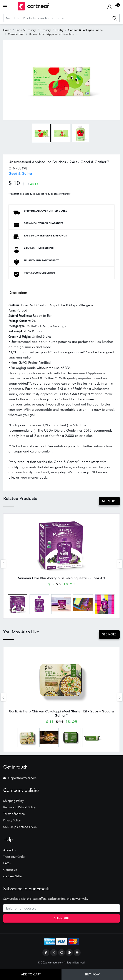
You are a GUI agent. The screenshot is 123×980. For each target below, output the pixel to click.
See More (109, 501)
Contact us (10, 870)
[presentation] (3, 564)
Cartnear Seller (13, 876)
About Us (9, 850)
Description (18, 292)
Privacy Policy (12, 820)
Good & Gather (20, 173)
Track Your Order (14, 857)
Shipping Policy (13, 801)
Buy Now (92, 974)
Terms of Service (14, 814)
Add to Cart (31, 974)
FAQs (7, 863)
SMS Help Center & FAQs (20, 827)
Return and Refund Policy (19, 807)
